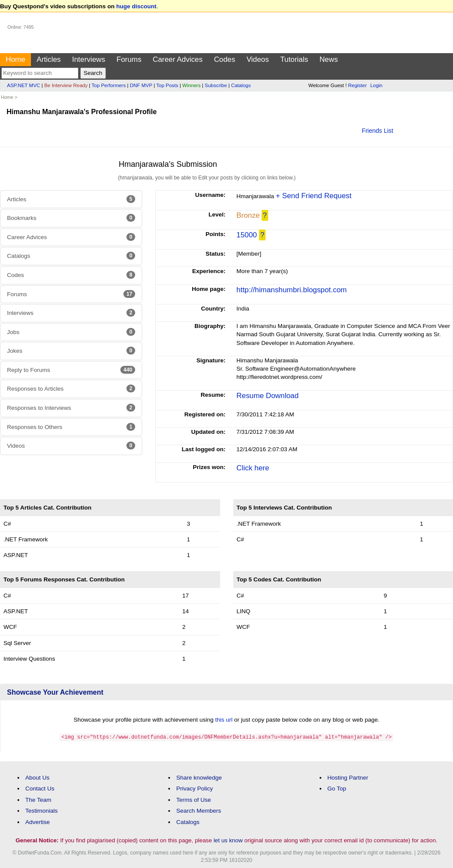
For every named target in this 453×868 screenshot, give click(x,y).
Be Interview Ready (66, 85)
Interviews (89, 59)
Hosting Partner (348, 777)
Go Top (337, 788)
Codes (225, 59)
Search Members (199, 810)
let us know (228, 840)
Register (357, 85)
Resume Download (267, 396)
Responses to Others (71, 427)
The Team (38, 799)
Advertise (37, 822)
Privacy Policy (194, 788)
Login (376, 85)
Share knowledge (199, 777)
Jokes (71, 351)
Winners (191, 85)
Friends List (378, 131)
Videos (257, 59)
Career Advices (177, 59)
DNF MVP (141, 85)
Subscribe (216, 85)
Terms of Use (194, 799)
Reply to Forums (71, 370)
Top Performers (109, 85)
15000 (247, 235)
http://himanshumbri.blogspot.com (291, 290)
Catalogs (241, 85)
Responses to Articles (71, 388)
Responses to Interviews (71, 408)
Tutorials (294, 59)
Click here (253, 468)
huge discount (136, 6)
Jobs (71, 332)
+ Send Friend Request (313, 196)
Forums (129, 59)
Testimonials (41, 810)
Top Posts (167, 85)
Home (15, 59)
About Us (37, 777)
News (329, 59)
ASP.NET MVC (24, 85)
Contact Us (40, 788)
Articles (49, 59)
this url (224, 720)
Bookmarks (71, 218)
